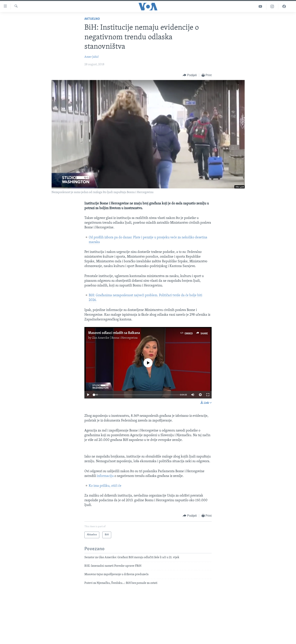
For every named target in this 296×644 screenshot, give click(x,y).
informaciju (105, 476)
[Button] (190, 75)
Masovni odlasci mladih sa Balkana (114, 333)
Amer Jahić (92, 57)
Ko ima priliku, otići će (105, 486)
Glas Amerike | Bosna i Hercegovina (115, 338)
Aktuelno (92, 19)
